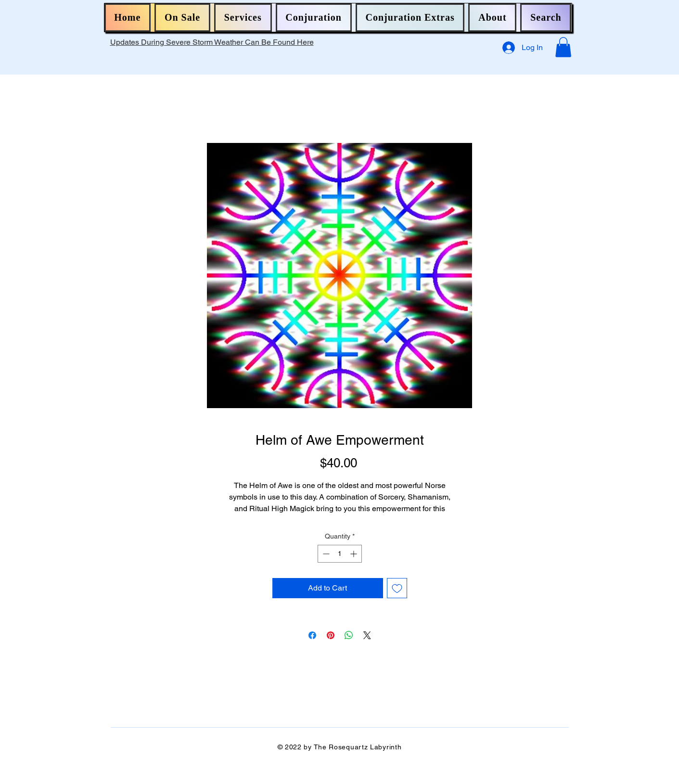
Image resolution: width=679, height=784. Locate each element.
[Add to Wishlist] (397, 588)
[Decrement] (325, 554)
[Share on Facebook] (312, 635)
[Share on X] (367, 635)
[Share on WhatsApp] (349, 635)
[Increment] (354, 554)
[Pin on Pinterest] (331, 635)
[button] (182, 18)
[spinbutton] (340, 554)
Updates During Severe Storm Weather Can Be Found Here (212, 42)
